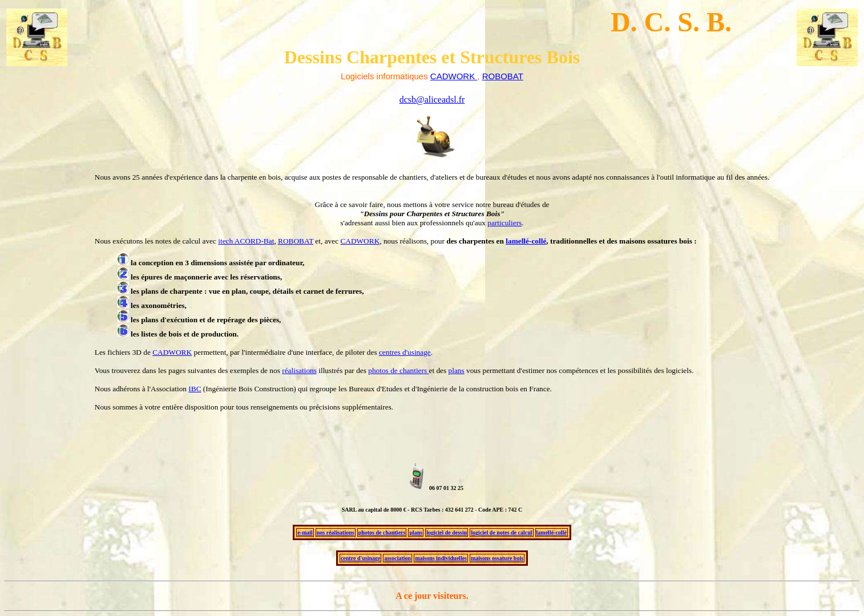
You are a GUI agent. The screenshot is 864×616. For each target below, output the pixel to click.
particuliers (504, 223)
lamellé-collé (526, 241)
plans (457, 370)
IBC (195, 389)
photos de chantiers (398, 370)
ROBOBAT (296, 241)
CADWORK (360, 241)
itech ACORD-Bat (246, 241)
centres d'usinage (405, 352)
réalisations (299, 370)
